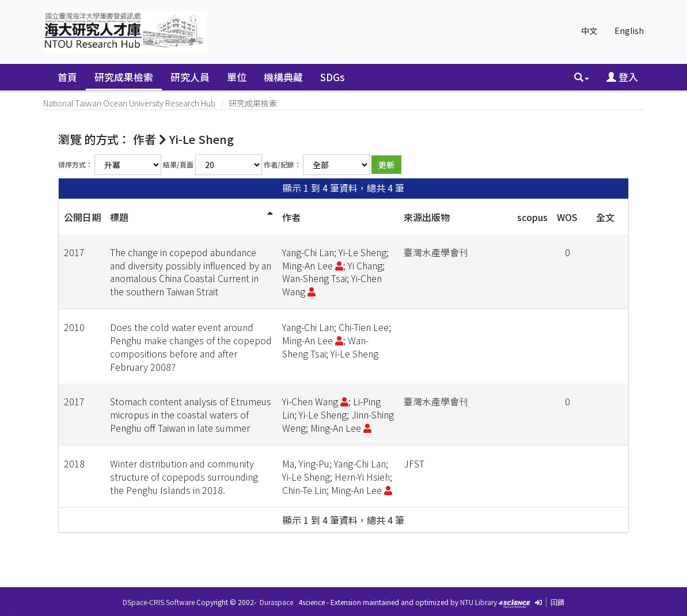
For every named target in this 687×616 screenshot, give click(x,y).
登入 (622, 77)
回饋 (557, 602)
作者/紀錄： (282, 164)
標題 (119, 217)
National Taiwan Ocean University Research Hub (129, 103)
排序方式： (75, 164)
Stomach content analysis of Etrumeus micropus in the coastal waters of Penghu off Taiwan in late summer (191, 415)
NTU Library (479, 602)
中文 (589, 31)
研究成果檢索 (124, 77)
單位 (237, 77)
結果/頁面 (178, 164)
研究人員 (190, 77)
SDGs (333, 77)
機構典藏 (283, 77)
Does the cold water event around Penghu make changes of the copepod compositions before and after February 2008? (191, 347)
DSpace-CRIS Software (159, 602)
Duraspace (276, 602)
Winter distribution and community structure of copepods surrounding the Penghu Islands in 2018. (184, 477)
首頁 (67, 77)
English (629, 31)
